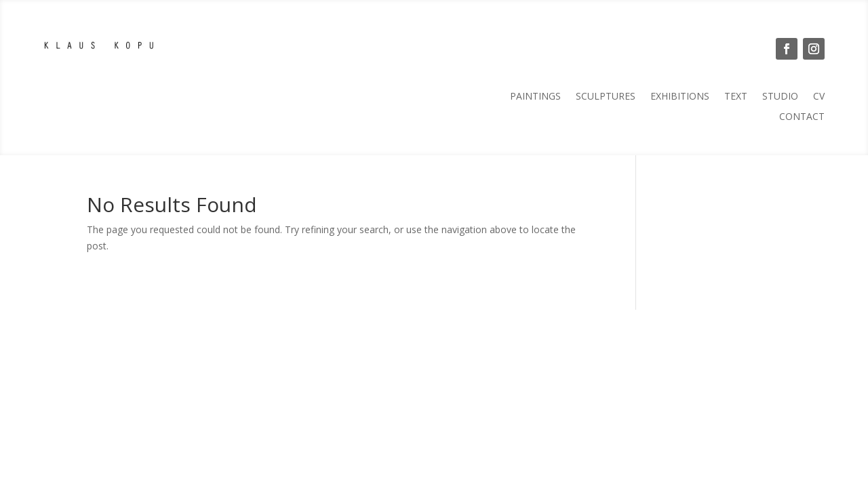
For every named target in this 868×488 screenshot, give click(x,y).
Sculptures (606, 97)
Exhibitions (680, 97)
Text (736, 97)
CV (819, 97)
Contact (802, 117)
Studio (780, 97)
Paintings (535, 97)
